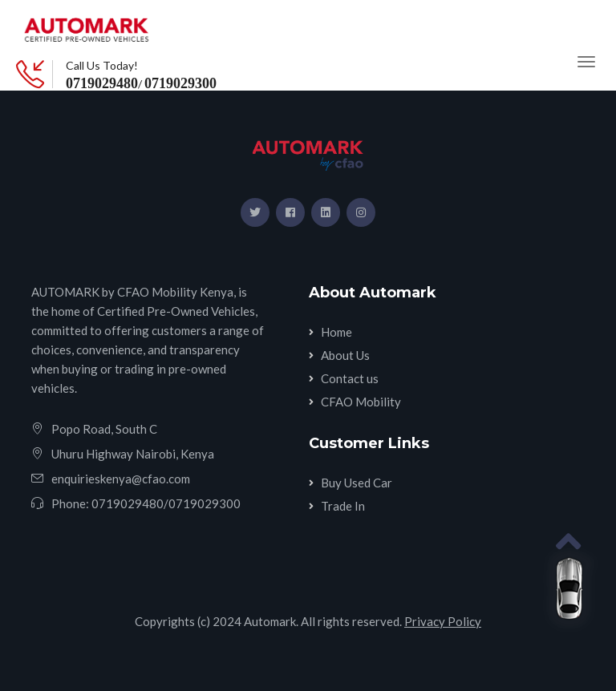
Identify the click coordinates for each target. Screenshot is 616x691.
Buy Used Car (357, 483)
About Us (345, 355)
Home (336, 332)
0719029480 (102, 83)
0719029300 (180, 83)
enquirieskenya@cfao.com (121, 479)
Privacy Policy (443, 621)
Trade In (343, 506)
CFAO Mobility (361, 402)
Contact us (350, 378)
